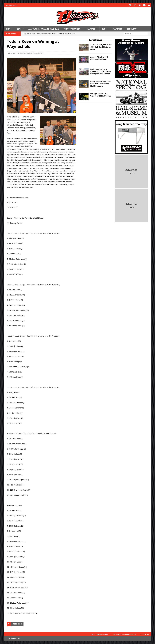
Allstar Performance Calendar (44, 29)
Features (91, 29)
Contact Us (132, 29)
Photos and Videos (73, 29)
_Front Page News (17, 53)
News (19, 29)
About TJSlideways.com (100, 634)
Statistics (117, 29)
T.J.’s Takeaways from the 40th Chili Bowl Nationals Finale (101, 47)
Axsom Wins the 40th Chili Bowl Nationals (99, 58)
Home (9, 29)
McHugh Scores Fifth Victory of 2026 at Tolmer (101, 95)
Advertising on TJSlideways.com (124, 634)
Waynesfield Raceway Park (34, 53)
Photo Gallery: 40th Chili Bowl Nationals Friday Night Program (100, 83)
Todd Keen (17, 624)
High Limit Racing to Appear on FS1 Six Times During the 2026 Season (101, 71)
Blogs (105, 29)
